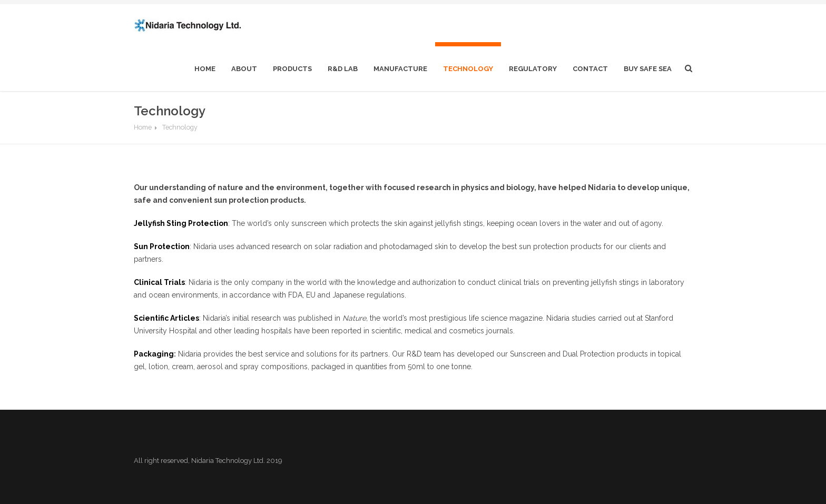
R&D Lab (343, 69)
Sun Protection (162, 246)
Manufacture (400, 69)
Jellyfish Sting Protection (181, 223)
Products (292, 69)
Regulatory (533, 69)
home (205, 69)
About (244, 69)
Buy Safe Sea (648, 69)
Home (143, 127)
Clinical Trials (159, 282)
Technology (468, 69)
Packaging (154, 354)
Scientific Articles (166, 318)
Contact (590, 69)
